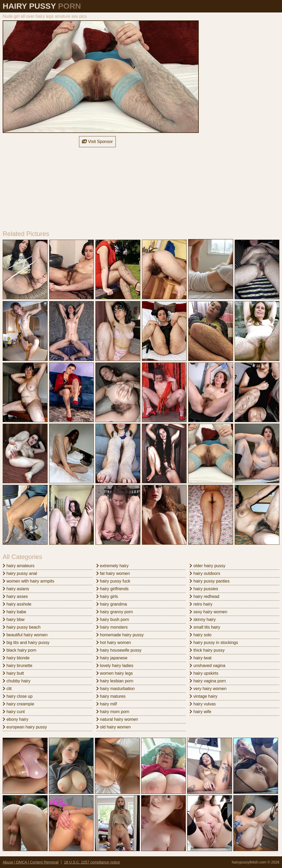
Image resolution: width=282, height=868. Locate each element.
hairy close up (18, 696)
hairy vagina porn (208, 681)
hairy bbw (14, 619)
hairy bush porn (113, 619)
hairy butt (13, 673)
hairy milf (107, 704)
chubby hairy (17, 681)
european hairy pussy (25, 727)
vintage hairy (203, 696)
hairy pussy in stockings (214, 643)
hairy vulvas (203, 704)
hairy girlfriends (112, 589)
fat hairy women (113, 573)
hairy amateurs (19, 566)
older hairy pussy (207, 566)
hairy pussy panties (209, 581)
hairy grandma (112, 604)
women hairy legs (115, 673)
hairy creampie (18, 704)
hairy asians (16, 589)
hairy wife (200, 712)
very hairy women (208, 689)
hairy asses (15, 596)
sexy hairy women (208, 612)
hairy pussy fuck (113, 581)
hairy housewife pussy (119, 650)
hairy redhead (204, 596)
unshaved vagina (207, 666)
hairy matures (111, 696)
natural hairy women (117, 719)
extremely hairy (112, 566)
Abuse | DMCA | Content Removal (31, 862)
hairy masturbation (115, 689)
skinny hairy (203, 619)
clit (7, 689)
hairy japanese (112, 658)
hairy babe (14, 612)
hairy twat (200, 658)
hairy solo (200, 635)
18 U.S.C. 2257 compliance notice (92, 862)
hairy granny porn (115, 612)
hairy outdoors (205, 573)
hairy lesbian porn (115, 681)
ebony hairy (15, 719)
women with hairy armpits (28, 581)
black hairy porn (19, 650)
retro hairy (201, 604)
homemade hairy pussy (120, 635)
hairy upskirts (204, 673)
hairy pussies (204, 589)
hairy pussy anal (20, 573)
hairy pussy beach (22, 627)
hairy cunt (14, 712)
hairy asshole (17, 604)
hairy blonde (16, 658)
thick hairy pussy (207, 650)
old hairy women (114, 727)
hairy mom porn (113, 712)
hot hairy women (114, 643)
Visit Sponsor (97, 142)
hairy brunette (17, 666)
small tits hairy (205, 627)
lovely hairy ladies (115, 666)
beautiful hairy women (25, 635)
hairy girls (107, 596)
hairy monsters (112, 627)
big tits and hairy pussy (26, 643)
